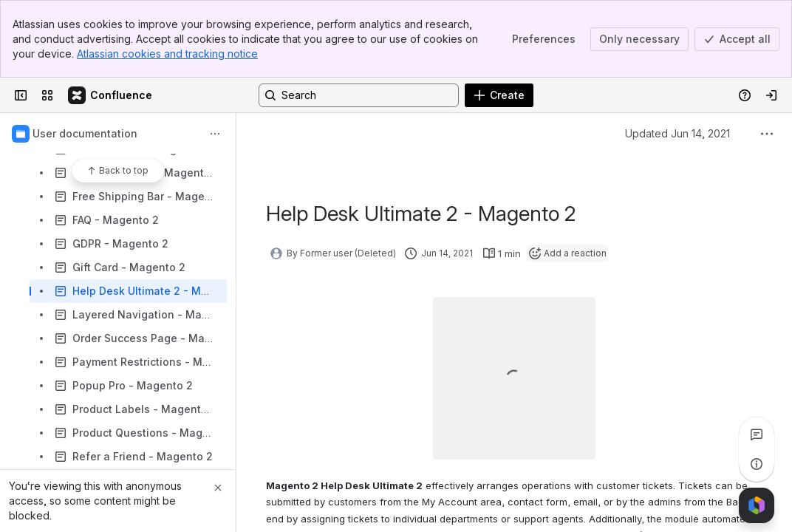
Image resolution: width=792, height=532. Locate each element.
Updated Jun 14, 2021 (677, 133)
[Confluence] (111, 95)
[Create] (499, 95)
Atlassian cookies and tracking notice (167, 54)
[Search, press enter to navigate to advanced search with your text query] (359, 95)
